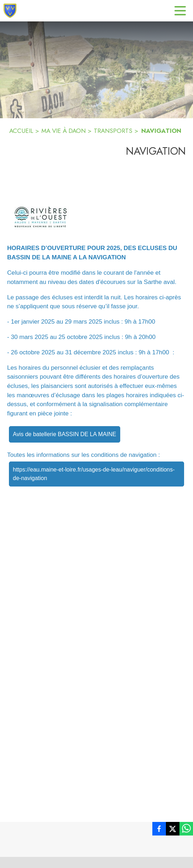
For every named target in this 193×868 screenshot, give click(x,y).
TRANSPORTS (113, 131)
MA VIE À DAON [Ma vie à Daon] (64, 131)
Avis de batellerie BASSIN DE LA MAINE (65, 434)
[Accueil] (10, 11)
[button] (40, 217)
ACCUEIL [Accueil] (21, 131)
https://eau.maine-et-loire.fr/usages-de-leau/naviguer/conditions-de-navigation (94, 474)
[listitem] (159, 830)
